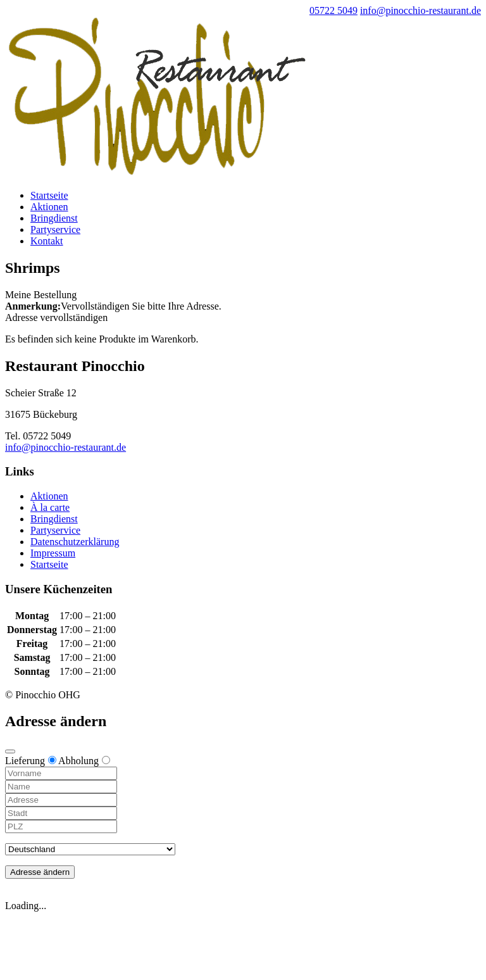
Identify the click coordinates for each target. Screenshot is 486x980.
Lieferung (31, 761)
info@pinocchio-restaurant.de (65, 447)
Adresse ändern (40, 872)
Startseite (49, 195)
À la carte (50, 507)
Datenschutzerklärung (75, 542)
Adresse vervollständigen (56, 317)
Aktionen (49, 207)
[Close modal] (10, 751)
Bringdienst (54, 218)
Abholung (84, 761)
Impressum (53, 553)
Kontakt (47, 241)
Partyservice (55, 229)
